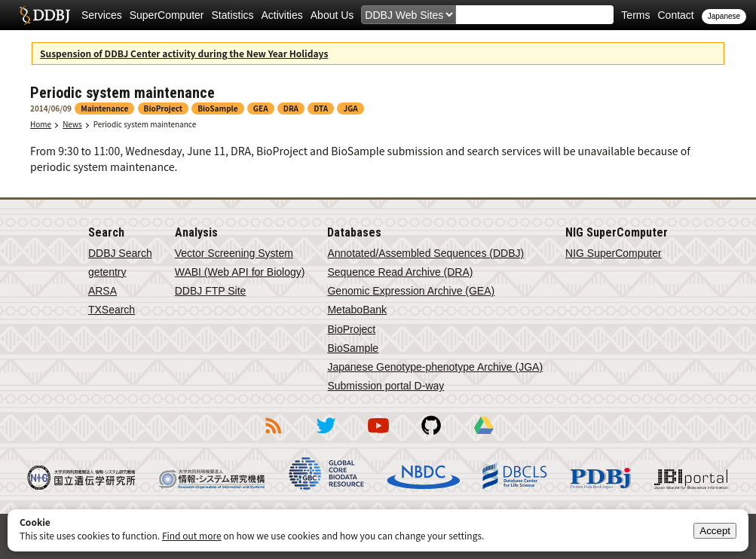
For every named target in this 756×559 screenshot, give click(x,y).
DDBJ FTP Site (211, 291)
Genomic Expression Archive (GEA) (411, 291)
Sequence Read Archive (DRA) (400, 272)
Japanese (724, 16)
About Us (332, 15)
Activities (282, 15)
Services (102, 15)
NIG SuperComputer (614, 253)
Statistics (233, 15)
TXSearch (112, 310)
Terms (635, 15)
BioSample (353, 348)
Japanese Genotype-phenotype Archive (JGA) (435, 367)
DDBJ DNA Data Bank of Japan (45, 15)
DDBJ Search (120, 253)
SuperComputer (167, 15)
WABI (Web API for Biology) (240, 272)
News (72, 124)
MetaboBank (357, 310)
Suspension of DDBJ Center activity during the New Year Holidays (184, 53)
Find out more (192, 535)
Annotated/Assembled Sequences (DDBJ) (425, 253)
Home (41, 124)
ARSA (103, 291)
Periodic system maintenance (145, 124)
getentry (107, 272)
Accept (715, 531)
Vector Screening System (234, 253)
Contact (675, 15)
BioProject (351, 329)
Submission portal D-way (386, 386)
